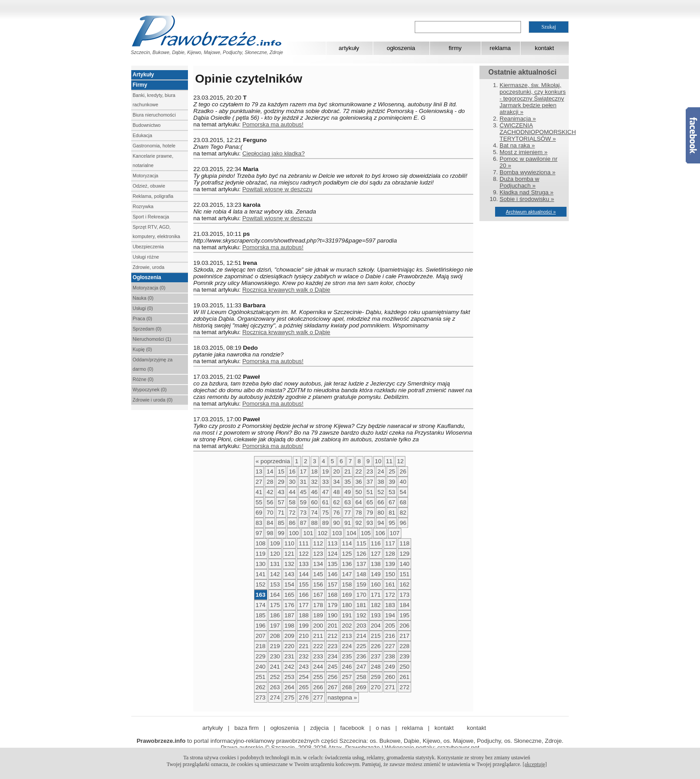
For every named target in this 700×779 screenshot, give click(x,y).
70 (270, 513)
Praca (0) (142, 318)
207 (261, 636)
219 (275, 646)
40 (403, 482)
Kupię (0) (142, 349)
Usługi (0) (143, 308)
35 (348, 482)
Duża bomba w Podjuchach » (519, 182)
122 (304, 554)
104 (351, 533)
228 (404, 646)
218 (261, 646)
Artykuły (143, 75)
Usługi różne (146, 257)
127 (376, 554)
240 (261, 667)
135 (333, 564)
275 (289, 697)
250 (404, 667)
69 (259, 513)
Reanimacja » (518, 119)
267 (333, 687)
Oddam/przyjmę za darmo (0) (152, 364)
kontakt (544, 48)
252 (275, 677)
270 (376, 687)
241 (275, 667)
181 (361, 605)
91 (348, 523)
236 (361, 656)
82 (403, 513)
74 (315, 513)
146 (333, 574)
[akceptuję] (535, 764)
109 (275, 543)
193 (376, 615)
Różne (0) (143, 379)
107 (395, 533)
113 (333, 543)
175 (275, 605)
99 (281, 533)
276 (304, 697)
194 (390, 615)
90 (336, 523)
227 (390, 646)
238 (390, 656)
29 (281, 482)
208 (275, 636)
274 (275, 697)
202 (347, 626)
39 (392, 482)
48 (336, 492)
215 (376, 636)
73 (303, 513)
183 (390, 605)
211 (318, 636)
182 (376, 605)
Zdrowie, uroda (148, 267)
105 (366, 533)
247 (361, 667)
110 (289, 543)
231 (289, 656)
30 (292, 482)
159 (361, 584)
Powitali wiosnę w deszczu (277, 189)
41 (259, 492)
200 (318, 626)
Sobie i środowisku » (527, 199)
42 (270, 492)
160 (376, 584)
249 (390, 667)
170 (361, 595)
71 (281, 513)
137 (361, 564)
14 (270, 471)
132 (289, 564)
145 (318, 574)
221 (304, 646)
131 (275, 564)
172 (390, 595)
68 (403, 502)
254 (304, 677)
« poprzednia (273, 461)
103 (337, 533)
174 (261, 605)
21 (348, 471)
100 (294, 533)
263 (275, 687)
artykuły (349, 48)
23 (370, 471)
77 (348, 513)
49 (348, 492)
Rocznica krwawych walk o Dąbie (286, 290)
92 (359, 523)
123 (318, 554)
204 (376, 626)
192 (361, 615)
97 (259, 533)
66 (381, 502)
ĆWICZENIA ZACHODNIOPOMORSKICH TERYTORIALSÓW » (538, 132)
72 (292, 513)
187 (289, 615)
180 (347, 605)
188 (304, 615)
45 (303, 492)
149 (376, 574)
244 (318, 667)
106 (380, 533)
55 (259, 502)
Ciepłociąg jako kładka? (274, 153)
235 (347, 656)
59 (303, 502)
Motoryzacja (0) (149, 288)
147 (347, 574)
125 (347, 554)
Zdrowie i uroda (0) (152, 400)
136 (347, 564)
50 (359, 492)
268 (347, 687)
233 (318, 656)
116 (376, 543)
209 (289, 636)
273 (261, 697)
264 (289, 687)
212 (333, 636)
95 (392, 523)
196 (261, 626)
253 (289, 677)
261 (404, 677)
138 (376, 564)
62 (336, 502)
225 (361, 646)
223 (333, 646)
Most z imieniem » (523, 152)
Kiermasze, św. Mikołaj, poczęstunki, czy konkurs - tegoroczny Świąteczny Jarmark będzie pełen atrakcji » (533, 98)
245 (333, 667)
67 (392, 502)
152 (261, 584)
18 (315, 471)
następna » (342, 697)
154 (289, 584)
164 (275, 595)
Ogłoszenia (147, 277)
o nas (383, 728)
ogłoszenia (401, 48)
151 (404, 574)
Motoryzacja (145, 176)
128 (390, 554)
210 (304, 636)
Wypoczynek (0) (150, 389)
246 (347, 667)
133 (304, 564)
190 (333, 615)
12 (400, 461)
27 (259, 482)
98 (270, 533)
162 (404, 584)
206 (404, 626)
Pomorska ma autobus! (273, 124)
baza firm (247, 728)
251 (261, 677)
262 (261, 687)
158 (347, 584)
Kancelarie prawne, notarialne (153, 161)
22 (359, 471)
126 (361, 554)
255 (318, 677)
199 (304, 626)
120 (275, 554)
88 (315, 523)
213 (347, 636)
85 (281, 523)
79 (370, 513)
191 (347, 615)
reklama (500, 48)
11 (389, 461)
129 (404, 554)
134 (318, 564)
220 (289, 646)
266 (318, 687)
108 (261, 543)
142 (275, 574)
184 (404, 605)
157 (333, 584)
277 (318, 697)
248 (376, 667)
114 (347, 543)
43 (281, 492)
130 (261, 564)
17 (303, 471)
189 (318, 615)
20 (336, 471)
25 (392, 471)
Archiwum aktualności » (531, 212)
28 (270, 482)
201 (333, 626)
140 (404, 564)
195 (404, 615)
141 (261, 574)
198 (289, 626)
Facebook (693, 135)
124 (333, 554)
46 (315, 492)
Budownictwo (147, 125)
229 (261, 656)
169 (347, 595)
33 (325, 482)
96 (403, 523)
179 (333, 605)
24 (381, 471)
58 (292, 502)
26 (403, 471)
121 (289, 554)
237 (376, 656)
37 (370, 482)
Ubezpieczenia (148, 247)
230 (275, 656)
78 (359, 513)
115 (361, 543)
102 (322, 533)
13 (259, 471)
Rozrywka (143, 206)
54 (403, 492)
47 (325, 492)
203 (361, 626)
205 (390, 626)
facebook (352, 728)
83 (259, 523)
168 (333, 595)
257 (347, 677)
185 (261, 615)
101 (308, 533)
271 (390, 687)
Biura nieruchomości (154, 115)
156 (318, 584)
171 (376, 595)
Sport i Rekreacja (151, 217)
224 (347, 646)
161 (390, 584)
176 (289, 605)
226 (376, 646)
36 (359, 482)
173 (404, 595)
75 (325, 513)
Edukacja (142, 135)
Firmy (140, 85)
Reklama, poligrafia (153, 196)
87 (303, 523)
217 (404, 636)
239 (404, 656)
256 (333, 677)
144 (304, 574)
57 (281, 502)
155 (304, 584)
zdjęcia (320, 728)
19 (325, 471)
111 (304, 543)
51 (370, 492)
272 (404, 687)
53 (392, 492)
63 (348, 502)
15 (281, 471)
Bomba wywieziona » (527, 172)
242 (289, 667)
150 (390, 574)
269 (361, 687)
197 (275, 626)
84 (270, 523)
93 (370, 523)
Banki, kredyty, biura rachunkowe (154, 100)
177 (304, 605)
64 (359, 502)
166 (304, 595)
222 (318, 646)
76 (336, 513)
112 (318, 543)
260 (390, 677)
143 (289, 574)
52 (381, 492)
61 (325, 502)
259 (376, 677)
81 (392, 513)
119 (261, 554)
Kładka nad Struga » (527, 192)
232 (304, 656)
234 (333, 656)
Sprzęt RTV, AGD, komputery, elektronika (156, 232)
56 (270, 502)
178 (318, 605)
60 (315, 502)
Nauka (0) (143, 298)
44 (292, 492)
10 (378, 461)
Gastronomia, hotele (154, 146)
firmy (455, 48)
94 (381, 523)
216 (390, 636)
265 (304, 687)
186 (275, 615)
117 (390, 543)
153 (275, 584)
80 (381, 513)
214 (361, 636)
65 (370, 502)
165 (289, 595)
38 (381, 482)
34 (336, 482)
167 (318, 595)
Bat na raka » (517, 145)
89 (325, 523)
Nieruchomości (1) (152, 339)
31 (303, 482)
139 (390, 564)
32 (315, 482)
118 (404, 543)
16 (292, 471)
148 (361, 574)
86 (292, 523)
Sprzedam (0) (147, 329)
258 (361, 677)
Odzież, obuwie (149, 186)
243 (304, 667)
